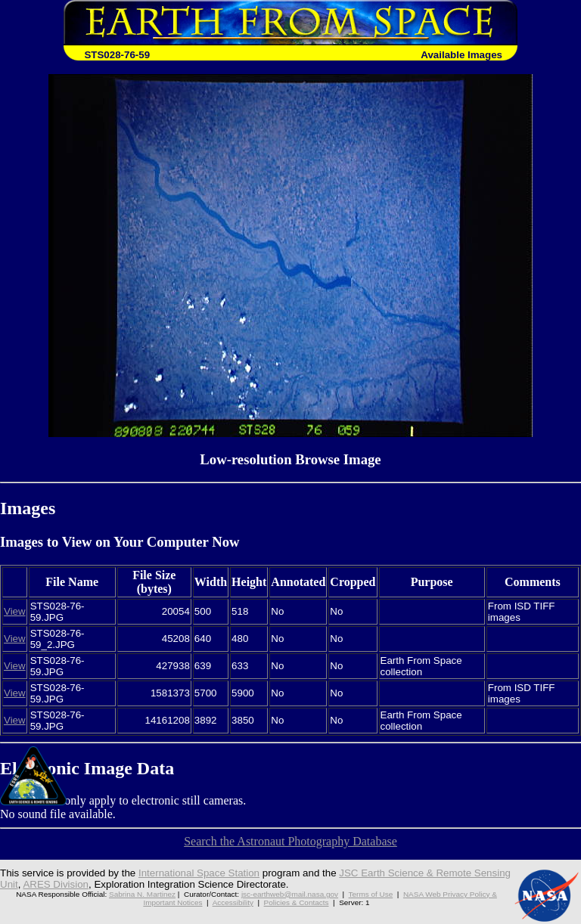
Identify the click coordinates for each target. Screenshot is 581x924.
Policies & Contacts (297, 902)
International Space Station (199, 873)
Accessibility (233, 902)
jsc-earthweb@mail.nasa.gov (290, 894)
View (15, 611)
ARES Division (56, 884)
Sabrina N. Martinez (142, 894)
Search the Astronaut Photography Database (290, 841)
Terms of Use (371, 894)
